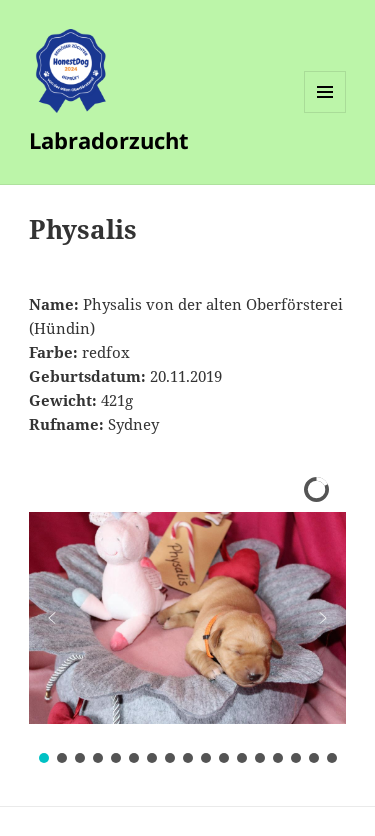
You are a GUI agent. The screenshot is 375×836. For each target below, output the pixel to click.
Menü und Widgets (325, 112)
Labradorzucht (109, 140)
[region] (187, 618)
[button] (52, 618)
